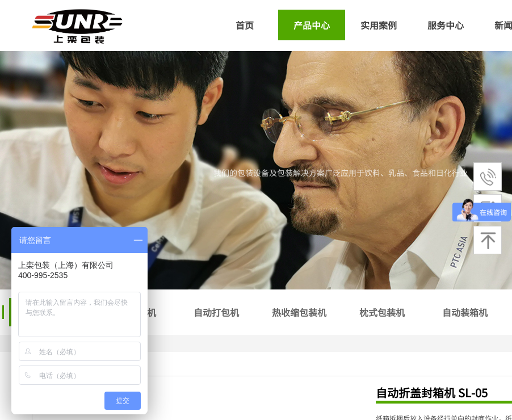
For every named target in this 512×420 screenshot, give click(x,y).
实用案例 (379, 25)
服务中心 (446, 25)
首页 (245, 25)
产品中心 (312, 25)
